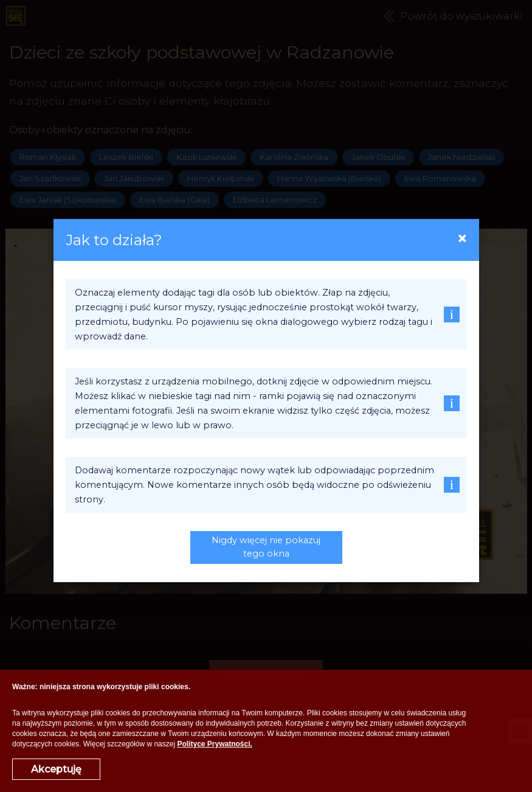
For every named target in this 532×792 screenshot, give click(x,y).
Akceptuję (56, 769)
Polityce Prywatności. (214, 744)
